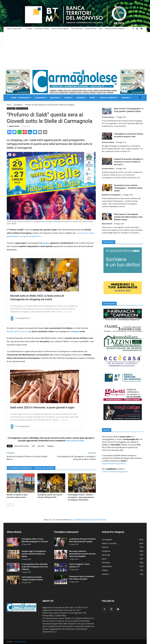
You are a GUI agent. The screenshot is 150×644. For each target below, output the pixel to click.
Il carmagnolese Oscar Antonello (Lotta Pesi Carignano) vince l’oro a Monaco (35, 567)
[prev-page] (8, 505)
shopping (75, 331)
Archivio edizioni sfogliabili (60, 28)
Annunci (127, 98)
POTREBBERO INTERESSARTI (20, 468)
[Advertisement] (75, 50)
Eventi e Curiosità (22, 108)
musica (46, 243)
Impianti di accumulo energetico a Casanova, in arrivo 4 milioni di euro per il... (129, 162)
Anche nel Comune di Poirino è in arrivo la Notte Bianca (27, 458)
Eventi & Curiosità (109, 98)
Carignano (41, 98)
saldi (33, 446)
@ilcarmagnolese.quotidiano (88, 520)
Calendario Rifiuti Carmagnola (115, 28)
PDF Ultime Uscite (77, 28)
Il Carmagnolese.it (20, 642)
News (101, 28)
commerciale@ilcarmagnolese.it (115, 472)
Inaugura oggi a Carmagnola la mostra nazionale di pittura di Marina (34, 554)
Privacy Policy (48, 616)
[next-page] (12, 505)
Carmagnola (25, 98)
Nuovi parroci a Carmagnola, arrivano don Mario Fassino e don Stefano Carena (128, 217)
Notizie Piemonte (91, 28)
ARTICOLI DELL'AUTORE (44, 468)
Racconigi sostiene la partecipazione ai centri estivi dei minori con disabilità (82, 554)
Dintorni (82, 98)
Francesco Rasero (108, 117)
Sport (93, 98)
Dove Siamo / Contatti (42, 28)
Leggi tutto (68, 312)
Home (14, 98)
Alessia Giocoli (14, 126)
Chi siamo (29, 28)
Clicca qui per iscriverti (75, 441)
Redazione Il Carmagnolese (111, 195)
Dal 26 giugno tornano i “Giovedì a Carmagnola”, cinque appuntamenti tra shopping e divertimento (81, 497)
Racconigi (56, 98)
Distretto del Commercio (17, 331)
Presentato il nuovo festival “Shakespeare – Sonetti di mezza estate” (128, 188)
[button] (140, 98)
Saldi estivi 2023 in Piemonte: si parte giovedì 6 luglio (42, 407)
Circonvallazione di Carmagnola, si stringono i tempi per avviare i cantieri (76, 458)
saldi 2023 (41, 446)
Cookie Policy (61, 616)
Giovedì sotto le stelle (21, 446)
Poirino (69, 98)
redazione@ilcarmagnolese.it (114, 463)
